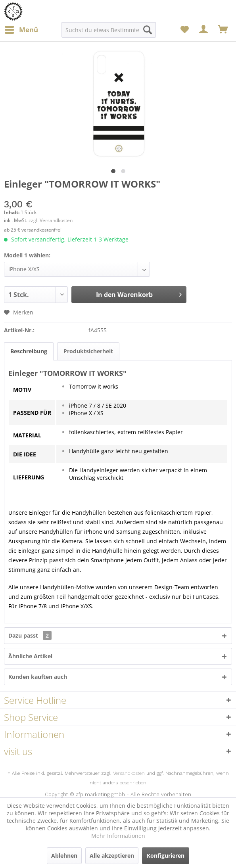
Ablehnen (64, 856)
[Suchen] (148, 30)
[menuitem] (21, 30)
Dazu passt (30, 635)
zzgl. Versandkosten (51, 220)
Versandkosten (129, 773)
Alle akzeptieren (112, 856)
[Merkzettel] (184, 30)
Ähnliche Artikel (30, 656)
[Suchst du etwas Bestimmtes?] (109, 30)
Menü (21, 29)
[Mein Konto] (204, 30)
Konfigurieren (166, 856)
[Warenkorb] (223, 30)
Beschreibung (29, 351)
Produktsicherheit (88, 351)
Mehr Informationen (118, 836)
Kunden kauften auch (38, 677)
